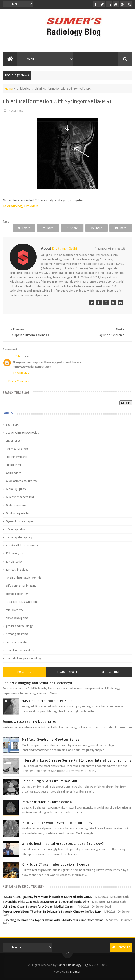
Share (48, 228)
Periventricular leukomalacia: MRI (49, 802)
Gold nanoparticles (18, 513)
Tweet (24, 228)
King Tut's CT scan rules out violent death (55, 864)
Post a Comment (19, 381)
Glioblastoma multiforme (22, 481)
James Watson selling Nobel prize (29, 722)
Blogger (75, 972)
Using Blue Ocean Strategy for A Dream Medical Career (38, 907)
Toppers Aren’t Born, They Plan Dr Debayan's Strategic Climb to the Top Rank (52, 912)
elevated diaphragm (18, 594)
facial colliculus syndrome (22, 602)
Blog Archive (111, 672)
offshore (19, 356)
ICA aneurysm (14, 554)
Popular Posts (24, 672)
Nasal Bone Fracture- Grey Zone (47, 701)
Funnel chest (13, 465)
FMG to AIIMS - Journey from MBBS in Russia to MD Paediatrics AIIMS (47, 897)
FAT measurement (17, 449)
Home (9, 89)
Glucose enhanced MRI (20, 497)
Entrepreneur (14, 441)
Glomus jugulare (16, 489)
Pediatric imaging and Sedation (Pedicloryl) (37, 683)
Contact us (121, 947)
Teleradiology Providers (21, 206)
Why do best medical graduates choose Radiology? (63, 844)
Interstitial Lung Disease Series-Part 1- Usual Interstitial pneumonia (77, 760)
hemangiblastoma (17, 634)
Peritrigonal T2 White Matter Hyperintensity (57, 823)
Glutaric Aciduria (16, 505)
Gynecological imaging (20, 521)
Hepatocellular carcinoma (22, 546)
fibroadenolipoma (17, 618)
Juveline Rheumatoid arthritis (24, 578)
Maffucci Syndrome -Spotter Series (51, 740)
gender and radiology (19, 626)
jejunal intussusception (20, 650)
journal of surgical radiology (24, 658)
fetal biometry (14, 610)
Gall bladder (13, 473)
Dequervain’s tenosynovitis (22, 433)
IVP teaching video (17, 570)
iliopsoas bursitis (16, 642)
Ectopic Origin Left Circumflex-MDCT (51, 781)
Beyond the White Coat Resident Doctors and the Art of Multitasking (46, 902)
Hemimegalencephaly (19, 537)
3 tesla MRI (13, 425)
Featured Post (67, 672)
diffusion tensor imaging (21, 586)
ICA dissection (15, 562)
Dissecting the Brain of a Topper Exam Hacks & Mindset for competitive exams (53, 920)
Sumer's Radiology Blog (72, 965)
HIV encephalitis (16, 529)
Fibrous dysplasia (17, 457)
